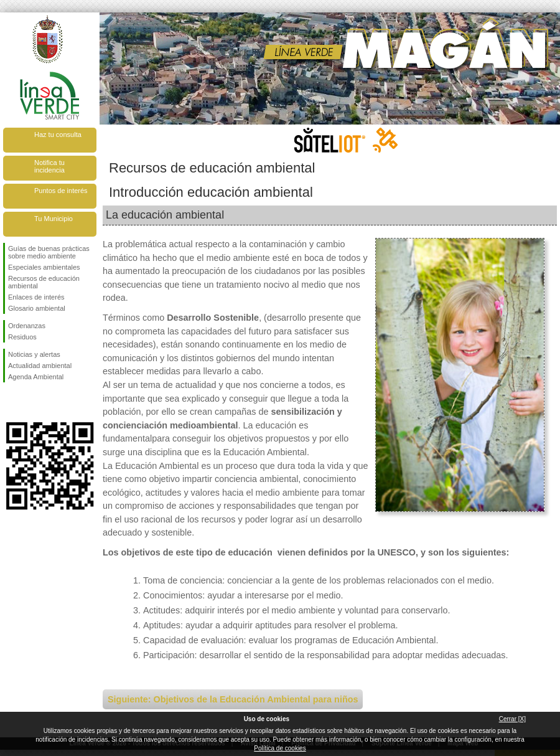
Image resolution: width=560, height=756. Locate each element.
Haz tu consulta (58, 135)
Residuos (22, 337)
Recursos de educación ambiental (44, 282)
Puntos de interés (61, 191)
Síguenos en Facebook (11, 402)
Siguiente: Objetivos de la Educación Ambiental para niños (233, 699)
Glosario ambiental (37, 308)
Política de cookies (280, 748)
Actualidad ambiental (40, 366)
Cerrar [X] (512, 719)
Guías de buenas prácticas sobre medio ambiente (49, 252)
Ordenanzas (27, 326)
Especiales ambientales (44, 267)
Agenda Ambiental (36, 377)
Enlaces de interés (36, 297)
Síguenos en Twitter (31, 402)
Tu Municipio (54, 219)
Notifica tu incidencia (49, 166)
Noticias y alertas (34, 354)
